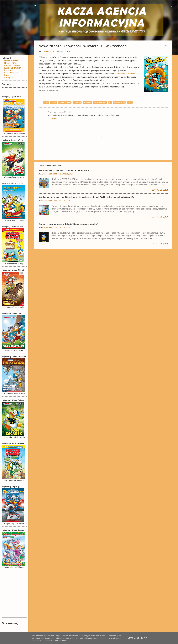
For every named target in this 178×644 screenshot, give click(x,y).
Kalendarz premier (12, 68)
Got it (144, 638)
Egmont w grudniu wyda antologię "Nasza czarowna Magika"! (68, 224)
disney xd (77, 102)
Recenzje (8, 70)
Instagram (9, 77)
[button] (166, 46)
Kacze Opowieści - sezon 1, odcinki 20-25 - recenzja (64, 170)
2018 (46, 102)
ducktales (87, 102)
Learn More (133, 638)
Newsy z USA (10, 63)
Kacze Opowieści (12, 66)
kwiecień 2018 (119, 102)
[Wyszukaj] (171, 6)
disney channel (65, 102)
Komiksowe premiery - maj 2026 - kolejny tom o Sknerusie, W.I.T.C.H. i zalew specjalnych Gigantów (87, 197)
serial (130, 102)
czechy (54, 102)
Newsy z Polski (11, 61)
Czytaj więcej (160, 190)
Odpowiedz (53, 119)
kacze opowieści (100, 102)
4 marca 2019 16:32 (65, 112)
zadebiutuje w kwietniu (127, 74)
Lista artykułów (11, 73)
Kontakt (8, 75)
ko (110, 102)
